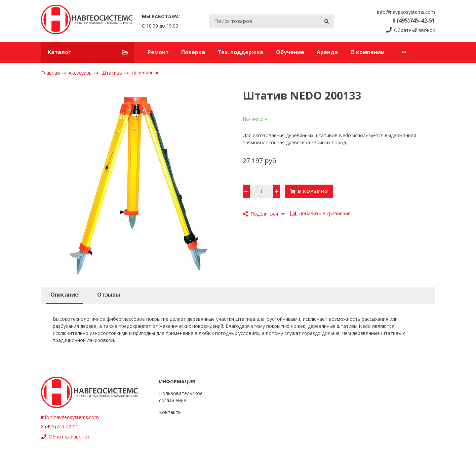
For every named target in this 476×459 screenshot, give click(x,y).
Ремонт (158, 52)
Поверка (193, 52)
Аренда (327, 52)
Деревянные (146, 72)
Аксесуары (81, 72)
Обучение (290, 52)
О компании (367, 52)
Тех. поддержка (240, 52)
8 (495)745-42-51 (414, 21)
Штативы (113, 72)
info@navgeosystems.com (406, 12)
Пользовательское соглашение (181, 397)
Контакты (411, 52)
